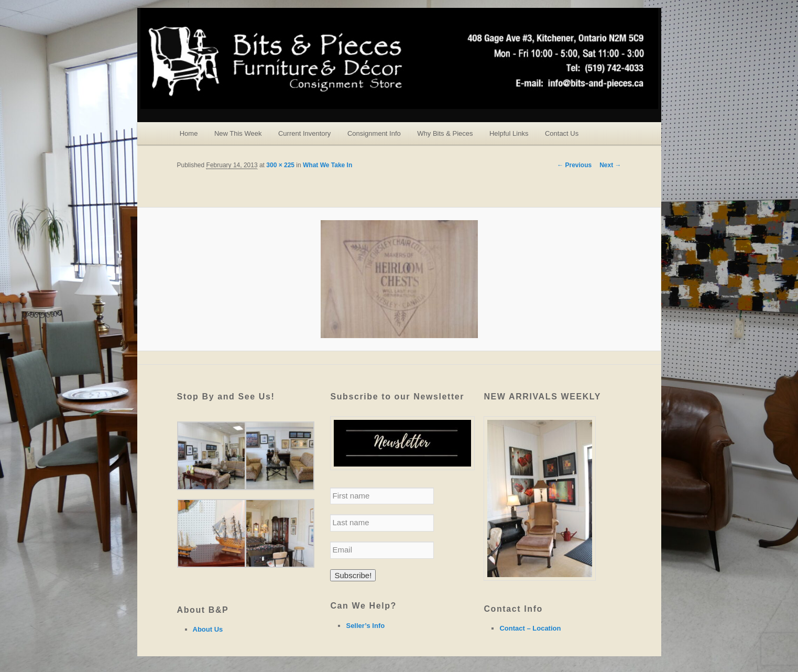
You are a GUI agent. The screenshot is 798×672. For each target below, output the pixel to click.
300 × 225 (280, 165)
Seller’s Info (365, 626)
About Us (208, 629)
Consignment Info (374, 133)
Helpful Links (509, 133)
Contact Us (562, 133)
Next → (610, 165)
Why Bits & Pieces (445, 133)
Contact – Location (530, 628)
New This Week (238, 133)
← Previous (574, 165)
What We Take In (327, 165)
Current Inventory (304, 133)
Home (189, 133)
